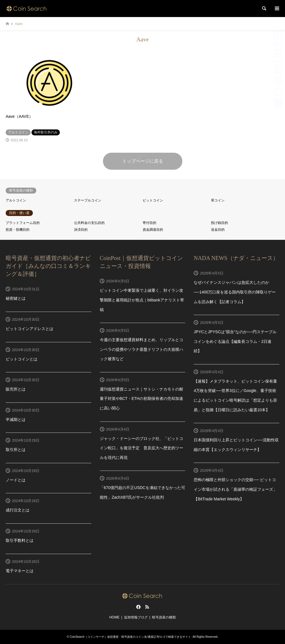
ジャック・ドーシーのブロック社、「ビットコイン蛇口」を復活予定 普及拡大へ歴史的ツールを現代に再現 (142, 448)
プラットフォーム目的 (23, 223)
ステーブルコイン (88, 200)
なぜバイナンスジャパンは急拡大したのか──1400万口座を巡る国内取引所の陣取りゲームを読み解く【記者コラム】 (235, 292)
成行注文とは (18, 510)
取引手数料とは (20, 540)
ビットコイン (153, 200)
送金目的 (218, 230)
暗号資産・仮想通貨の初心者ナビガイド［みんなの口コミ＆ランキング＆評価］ (48, 266)
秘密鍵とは (16, 298)
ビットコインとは (22, 359)
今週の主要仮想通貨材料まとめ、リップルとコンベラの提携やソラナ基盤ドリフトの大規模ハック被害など (142, 349)
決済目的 (81, 230)
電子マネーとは (20, 571)
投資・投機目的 (18, 230)
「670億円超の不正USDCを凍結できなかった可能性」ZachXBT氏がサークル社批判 (142, 492)
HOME (114, 617)
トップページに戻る (143, 161)
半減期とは (16, 419)
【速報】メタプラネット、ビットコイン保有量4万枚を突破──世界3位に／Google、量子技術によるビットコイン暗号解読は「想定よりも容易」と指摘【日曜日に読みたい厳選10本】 (235, 396)
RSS (147, 607)
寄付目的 (149, 223)
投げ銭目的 (219, 223)
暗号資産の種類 (164, 617)
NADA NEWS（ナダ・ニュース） (236, 258)
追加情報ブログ (136, 617)
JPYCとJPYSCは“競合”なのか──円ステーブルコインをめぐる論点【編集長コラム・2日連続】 (235, 341)
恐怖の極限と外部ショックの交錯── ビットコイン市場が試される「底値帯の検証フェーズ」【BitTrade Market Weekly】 (235, 489)
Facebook (138, 607)
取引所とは (16, 450)
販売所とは (16, 389)
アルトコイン (16, 200)
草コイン (218, 200)
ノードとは (16, 480)
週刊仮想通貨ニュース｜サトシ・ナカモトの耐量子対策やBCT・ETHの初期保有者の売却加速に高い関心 (142, 399)
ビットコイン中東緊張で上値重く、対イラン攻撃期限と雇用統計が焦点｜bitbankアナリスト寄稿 (142, 300)
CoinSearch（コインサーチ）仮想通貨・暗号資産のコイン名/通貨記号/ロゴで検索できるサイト (130, 637)
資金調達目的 (153, 230)
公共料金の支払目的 (89, 223)
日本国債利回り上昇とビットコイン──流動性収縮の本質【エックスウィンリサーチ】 (236, 445)
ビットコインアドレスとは (29, 329)
